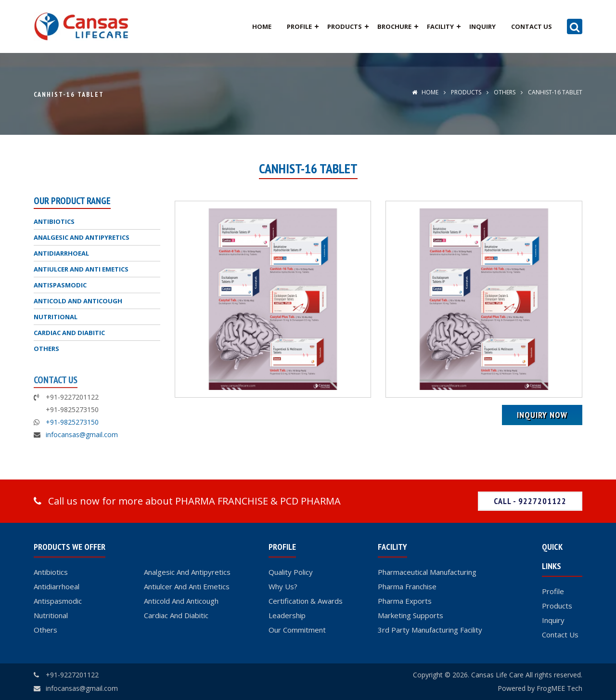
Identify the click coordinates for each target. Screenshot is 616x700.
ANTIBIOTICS (54, 221)
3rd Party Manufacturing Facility (430, 630)
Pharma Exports (405, 601)
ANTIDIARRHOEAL (61, 253)
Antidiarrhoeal (57, 586)
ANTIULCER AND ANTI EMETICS (81, 269)
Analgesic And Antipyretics (187, 572)
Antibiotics (51, 572)
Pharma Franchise (407, 586)
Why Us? (283, 586)
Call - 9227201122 (530, 501)
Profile (299, 26)
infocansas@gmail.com (82, 434)
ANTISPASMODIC (60, 285)
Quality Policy (291, 572)
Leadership (287, 615)
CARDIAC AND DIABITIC (69, 333)
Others (45, 630)
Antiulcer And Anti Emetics (187, 586)
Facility (440, 26)
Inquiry (482, 26)
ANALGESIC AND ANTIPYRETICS (82, 237)
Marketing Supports (411, 615)
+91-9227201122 (72, 675)
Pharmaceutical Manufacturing (427, 572)
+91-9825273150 (72, 422)
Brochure (394, 26)
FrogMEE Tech (559, 688)
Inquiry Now (542, 415)
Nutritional (51, 615)
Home (262, 26)
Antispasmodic (58, 601)
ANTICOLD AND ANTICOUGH (78, 301)
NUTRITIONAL (56, 317)
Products (345, 26)
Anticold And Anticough (181, 601)
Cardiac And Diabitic (176, 615)
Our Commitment (297, 630)
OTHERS (504, 92)
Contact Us (532, 26)
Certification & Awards (306, 601)
